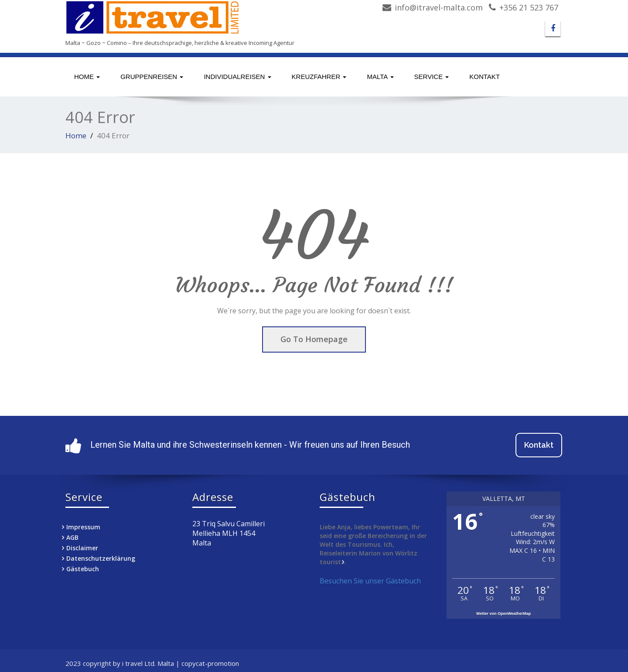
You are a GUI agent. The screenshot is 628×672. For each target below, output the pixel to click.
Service (432, 77)
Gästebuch (83, 569)
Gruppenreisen (152, 77)
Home (87, 77)
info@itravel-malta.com (439, 7)
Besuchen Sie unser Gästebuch (370, 581)
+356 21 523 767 (529, 7)
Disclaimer (82, 548)
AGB (72, 537)
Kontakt (485, 77)
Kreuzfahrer (319, 77)
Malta (380, 77)
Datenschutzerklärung (101, 558)
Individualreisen (237, 77)
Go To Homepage (314, 339)
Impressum (83, 527)
